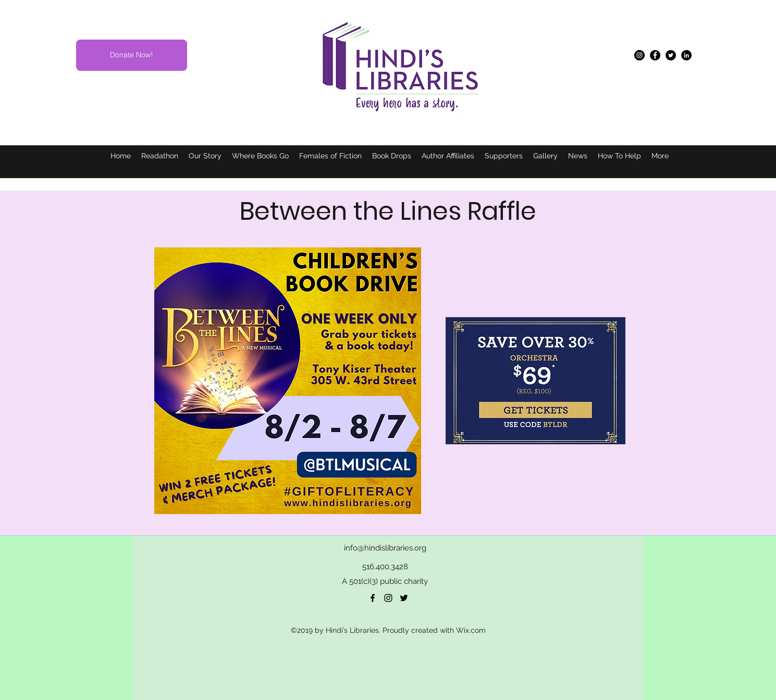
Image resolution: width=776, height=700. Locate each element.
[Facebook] (655, 55)
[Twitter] (671, 55)
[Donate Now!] (132, 55)
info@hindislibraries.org (385, 548)
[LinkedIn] (686, 55)
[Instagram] (639, 55)
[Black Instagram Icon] (388, 598)
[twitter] (404, 598)
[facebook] (373, 598)
